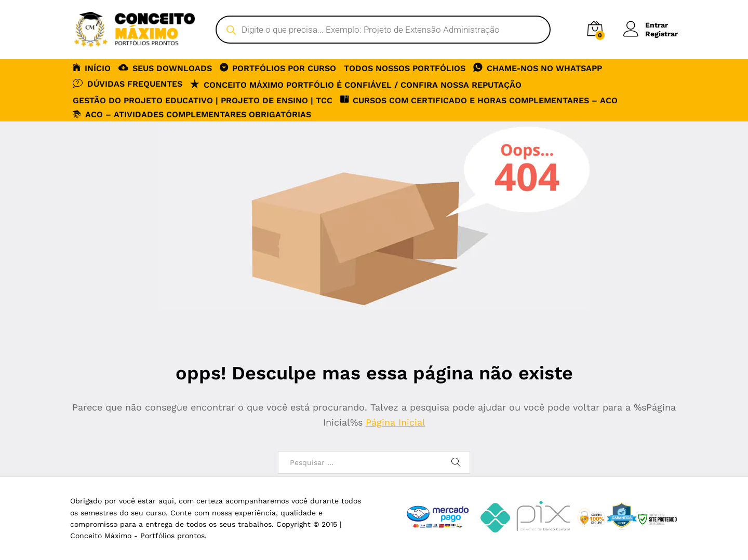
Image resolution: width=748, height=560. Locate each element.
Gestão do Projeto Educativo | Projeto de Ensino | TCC (203, 101)
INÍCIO (92, 67)
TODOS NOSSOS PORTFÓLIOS (405, 69)
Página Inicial (396, 422)
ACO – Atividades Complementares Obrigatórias (192, 114)
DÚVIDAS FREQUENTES (128, 83)
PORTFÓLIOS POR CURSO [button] (278, 67)
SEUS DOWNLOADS (165, 67)
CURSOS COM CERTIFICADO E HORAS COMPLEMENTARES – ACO (479, 100)
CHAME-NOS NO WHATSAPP (538, 67)
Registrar (662, 34)
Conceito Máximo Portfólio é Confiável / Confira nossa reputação (356, 84)
